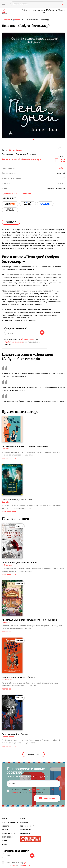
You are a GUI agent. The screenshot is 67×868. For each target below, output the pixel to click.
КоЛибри (50, 10)
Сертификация (26, 830)
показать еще (34, 754)
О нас (22, 819)
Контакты (24, 822)
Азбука (25, 10)
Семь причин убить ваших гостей (19, 563)
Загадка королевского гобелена (19, 677)
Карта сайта (25, 833)
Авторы (5, 830)
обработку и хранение (14, 342)
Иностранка (37, 10)
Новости (5, 826)
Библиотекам (7, 837)
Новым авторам (8, 833)
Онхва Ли (6, 622)
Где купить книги (28, 826)
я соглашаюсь (30, 339)
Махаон (62, 10)
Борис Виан (15, 150)
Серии (4, 841)
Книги (44, 13)
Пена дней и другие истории (17, 500)
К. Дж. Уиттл (7, 565)
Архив (4, 844)
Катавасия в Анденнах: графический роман (25, 446)
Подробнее (9, 458)
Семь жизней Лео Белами (15, 734)
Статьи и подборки (10, 822)
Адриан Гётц (7, 680)
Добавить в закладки (11, 222)
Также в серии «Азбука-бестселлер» (21, 159)
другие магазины (10, 210)
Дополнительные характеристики (17, 194)
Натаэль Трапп (8, 737)
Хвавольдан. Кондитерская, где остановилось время (29, 620)
